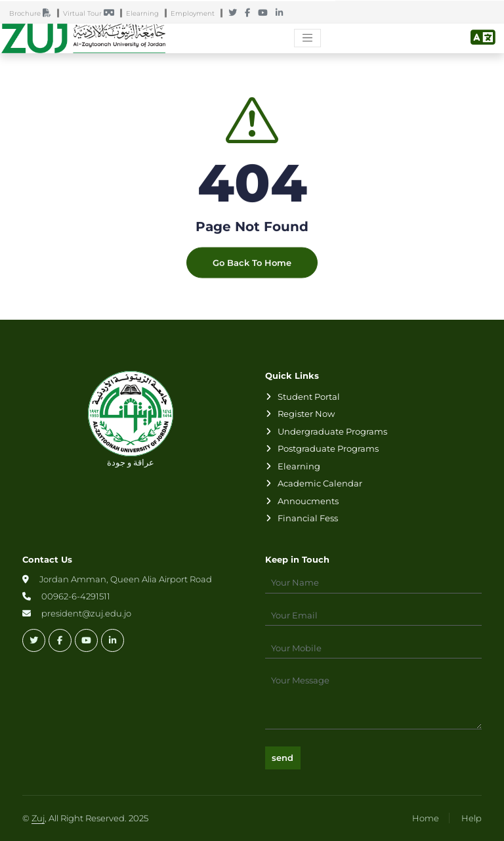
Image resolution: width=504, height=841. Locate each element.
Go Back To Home (252, 269)
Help (472, 818)
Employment (196, 13)
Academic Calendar (320, 483)
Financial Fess (308, 518)
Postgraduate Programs (328, 448)
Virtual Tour (92, 13)
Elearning (145, 13)
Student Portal (309, 397)
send (283, 758)
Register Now (306, 414)
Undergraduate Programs (332, 431)
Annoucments (308, 501)
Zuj (38, 818)
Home (426, 818)
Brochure (33, 13)
